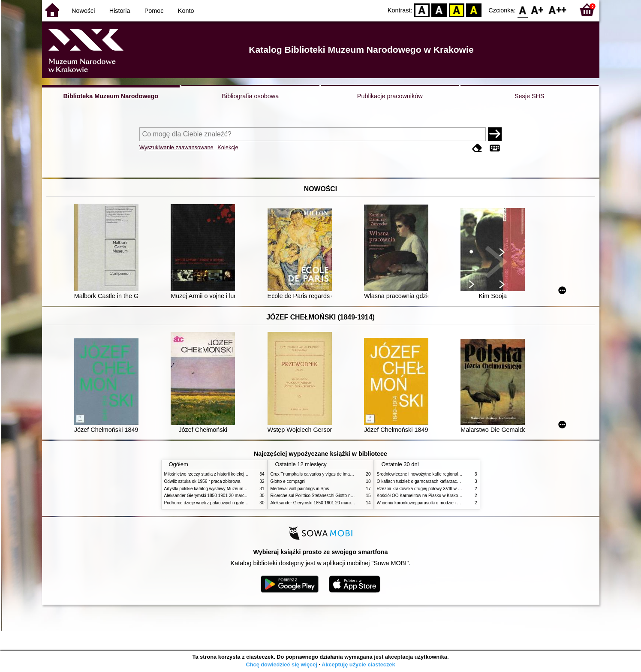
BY (474, 10)
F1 (537, 10)
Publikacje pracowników (390, 96)
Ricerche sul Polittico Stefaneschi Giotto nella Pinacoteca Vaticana (334, 496)
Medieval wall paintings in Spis (300, 489)
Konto (186, 11)
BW (439, 10)
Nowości (83, 11)
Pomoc (154, 11)
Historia (120, 11)
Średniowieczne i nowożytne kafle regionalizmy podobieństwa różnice (444, 474)
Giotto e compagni (288, 481)
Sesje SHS (530, 96)
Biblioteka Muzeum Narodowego (111, 96)
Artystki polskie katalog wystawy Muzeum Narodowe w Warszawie (227, 489)
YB (456, 10)
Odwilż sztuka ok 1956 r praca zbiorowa (202, 481)
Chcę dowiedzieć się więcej (281, 664)
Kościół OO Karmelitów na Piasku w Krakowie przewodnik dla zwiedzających (450, 496)
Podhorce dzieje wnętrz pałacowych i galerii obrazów (215, 503)
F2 (558, 10)
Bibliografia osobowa (250, 96)
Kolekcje (228, 147)
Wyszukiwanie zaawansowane (176, 147)
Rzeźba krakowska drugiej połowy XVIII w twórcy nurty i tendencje (440, 489)
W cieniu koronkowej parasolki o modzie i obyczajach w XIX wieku (440, 503)
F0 (523, 10)
